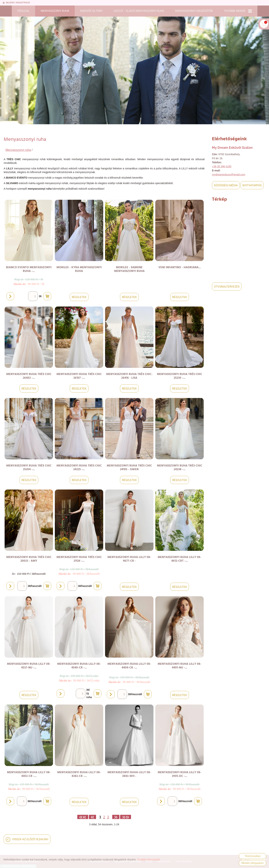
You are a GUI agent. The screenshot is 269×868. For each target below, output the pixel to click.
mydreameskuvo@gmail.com (229, 175)
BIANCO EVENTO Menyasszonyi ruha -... (29, 269)
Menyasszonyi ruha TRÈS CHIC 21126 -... (79, 559)
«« (83, 817)
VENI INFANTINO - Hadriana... (180, 267)
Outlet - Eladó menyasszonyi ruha (139, 11)
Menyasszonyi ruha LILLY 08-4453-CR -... (29, 774)
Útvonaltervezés (227, 287)
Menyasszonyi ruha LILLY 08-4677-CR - (129, 559)
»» (126, 817)
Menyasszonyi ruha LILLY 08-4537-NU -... (29, 666)
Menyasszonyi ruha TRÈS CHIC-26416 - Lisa (129, 376)
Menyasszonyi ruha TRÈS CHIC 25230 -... (180, 376)
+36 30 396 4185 (222, 166)
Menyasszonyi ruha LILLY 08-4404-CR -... (129, 666)
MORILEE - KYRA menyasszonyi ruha (79, 269)
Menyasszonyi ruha (55, 11)
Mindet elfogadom (253, 863)
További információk (148, 860)
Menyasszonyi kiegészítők (194, 11)
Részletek (79, 297)
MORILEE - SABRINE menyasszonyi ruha (129, 269)
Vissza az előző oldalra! (30, 839)
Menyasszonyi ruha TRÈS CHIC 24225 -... (79, 468)
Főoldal (23, 11)
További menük (238, 11)
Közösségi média (226, 185)
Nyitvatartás (252, 185)
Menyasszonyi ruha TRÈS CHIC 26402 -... (29, 376)
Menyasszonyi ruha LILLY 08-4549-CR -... (79, 666)
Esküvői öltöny (91, 11)
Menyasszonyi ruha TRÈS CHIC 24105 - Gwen (129, 468)
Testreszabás (253, 856)
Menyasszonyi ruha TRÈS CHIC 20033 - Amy (29, 559)
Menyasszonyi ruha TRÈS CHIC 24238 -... (180, 468)
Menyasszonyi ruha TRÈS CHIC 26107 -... (79, 376)
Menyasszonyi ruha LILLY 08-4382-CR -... (79, 774)
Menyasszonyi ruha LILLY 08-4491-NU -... (179, 666)
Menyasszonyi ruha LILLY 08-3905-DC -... (179, 774)
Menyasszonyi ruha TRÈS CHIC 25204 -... (29, 468)
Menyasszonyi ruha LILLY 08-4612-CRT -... (179, 559)
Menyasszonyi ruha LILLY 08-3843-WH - (129, 774)
